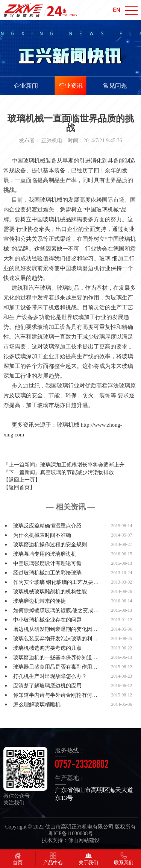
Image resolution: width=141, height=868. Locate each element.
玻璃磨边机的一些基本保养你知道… (55, 657)
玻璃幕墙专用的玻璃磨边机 (45, 554)
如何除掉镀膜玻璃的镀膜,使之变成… (56, 610)
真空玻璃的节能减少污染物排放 (77, 472)
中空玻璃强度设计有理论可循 (47, 563)
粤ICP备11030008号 (70, 834)
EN (117, 10)
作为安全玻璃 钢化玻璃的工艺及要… (56, 582)
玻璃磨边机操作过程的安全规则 (50, 545)
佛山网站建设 (84, 840)
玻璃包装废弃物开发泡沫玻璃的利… (55, 639)
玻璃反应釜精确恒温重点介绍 (47, 526)
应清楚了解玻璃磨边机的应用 (47, 686)
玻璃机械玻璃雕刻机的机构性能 (50, 592)
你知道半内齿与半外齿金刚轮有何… (55, 695)
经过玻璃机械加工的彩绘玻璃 (47, 573)
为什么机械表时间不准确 (42, 535)
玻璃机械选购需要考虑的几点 (47, 648)
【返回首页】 (19, 487)
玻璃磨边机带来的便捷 (39, 601)
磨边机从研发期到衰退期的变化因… (55, 629)
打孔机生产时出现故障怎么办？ (50, 676)
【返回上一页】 (22, 480)
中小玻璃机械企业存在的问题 (47, 620)
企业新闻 (26, 86)
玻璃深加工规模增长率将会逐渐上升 (82, 465)
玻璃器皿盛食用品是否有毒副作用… (55, 667)
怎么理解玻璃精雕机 (37, 705)
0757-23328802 (82, 766)
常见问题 (115, 86)
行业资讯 (71, 86)
